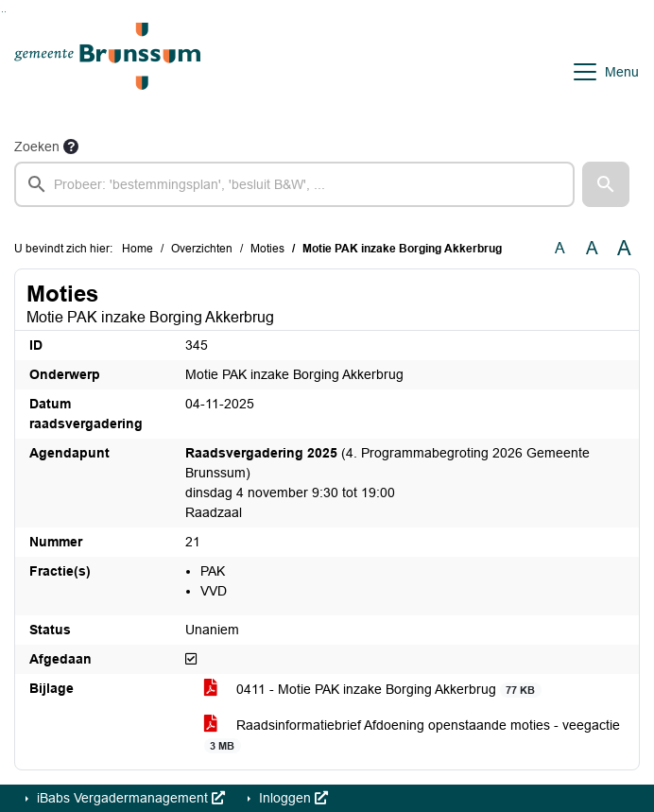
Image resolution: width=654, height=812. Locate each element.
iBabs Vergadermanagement (129, 798)
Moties (267, 249)
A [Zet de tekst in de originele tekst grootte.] (560, 248)
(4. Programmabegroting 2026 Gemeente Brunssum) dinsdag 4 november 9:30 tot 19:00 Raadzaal (387, 483)
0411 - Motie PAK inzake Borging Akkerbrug (373, 690)
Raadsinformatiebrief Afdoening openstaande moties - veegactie (412, 735)
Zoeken (37, 147)
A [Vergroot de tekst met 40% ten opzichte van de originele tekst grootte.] (624, 249)
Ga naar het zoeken (2, 12)
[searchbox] (294, 184)
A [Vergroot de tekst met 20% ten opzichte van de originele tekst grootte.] (592, 248)
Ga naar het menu (5, 12)
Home (138, 249)
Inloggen (292, 798)
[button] (606, 184)
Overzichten (202, 249)
